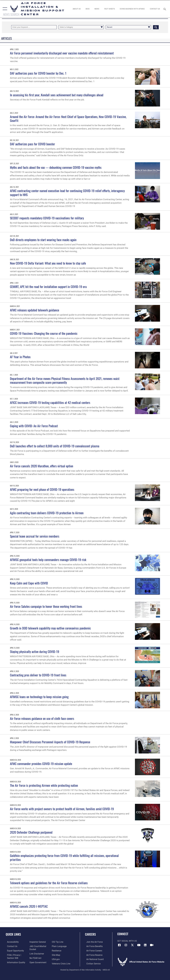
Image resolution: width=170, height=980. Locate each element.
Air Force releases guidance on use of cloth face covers (42, 718)
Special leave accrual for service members (35, 536)
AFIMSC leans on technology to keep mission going (39, 697)
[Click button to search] (156, 27)
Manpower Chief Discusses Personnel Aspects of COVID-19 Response (50, 742)
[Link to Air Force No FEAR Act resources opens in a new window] (35, 957)
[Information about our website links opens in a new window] (36, 953)
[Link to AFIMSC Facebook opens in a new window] (119, 945)
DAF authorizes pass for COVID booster (32, 144)
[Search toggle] (165, 9)
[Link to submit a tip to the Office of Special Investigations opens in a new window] (58, 942)
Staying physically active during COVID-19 (35, 651)
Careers (90, 934)
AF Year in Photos (20, 357)
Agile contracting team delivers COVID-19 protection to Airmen (47, 513)
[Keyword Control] (34, 27)
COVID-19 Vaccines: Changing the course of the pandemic (44, 333)
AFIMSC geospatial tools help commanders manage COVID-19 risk (48, 560)
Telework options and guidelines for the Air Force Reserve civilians (49, 883)
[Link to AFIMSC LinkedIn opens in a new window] (145, 945)
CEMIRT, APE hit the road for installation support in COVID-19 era (48, 287)
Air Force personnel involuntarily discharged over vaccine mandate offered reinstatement (62, 53)
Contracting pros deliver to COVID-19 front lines (38, 675)
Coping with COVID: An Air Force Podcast (34, 426)
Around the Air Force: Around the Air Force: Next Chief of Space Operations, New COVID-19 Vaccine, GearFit (68, 118)
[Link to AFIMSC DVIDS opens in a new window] (152, 945)
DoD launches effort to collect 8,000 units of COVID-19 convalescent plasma (55, 446)
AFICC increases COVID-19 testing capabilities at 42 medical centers (50, 402)
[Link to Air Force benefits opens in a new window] (93, 946)
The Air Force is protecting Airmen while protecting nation (44, 785)
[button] (4, 9)
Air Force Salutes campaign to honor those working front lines (46, 606)
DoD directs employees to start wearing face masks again (43, 240)
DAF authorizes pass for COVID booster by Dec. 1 (38, 73)
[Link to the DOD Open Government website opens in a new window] (37, 962)
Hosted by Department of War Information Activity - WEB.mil (85, 969)
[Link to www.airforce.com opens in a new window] (93, 942)
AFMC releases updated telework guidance (35, 310)
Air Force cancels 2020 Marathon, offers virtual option (42, 466)
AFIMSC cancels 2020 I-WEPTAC (29, 906)
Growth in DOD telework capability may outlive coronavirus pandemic (50, 628)
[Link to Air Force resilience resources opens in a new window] (57, 950)
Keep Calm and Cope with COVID (29, 583)
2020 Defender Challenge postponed (31, 832)
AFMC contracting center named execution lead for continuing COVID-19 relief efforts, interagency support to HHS (67, 193)
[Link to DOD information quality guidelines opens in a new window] (14, 962)
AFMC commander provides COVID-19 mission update (41, 764)
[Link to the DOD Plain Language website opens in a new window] (59, 946)
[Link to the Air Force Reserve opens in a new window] (93, 955)
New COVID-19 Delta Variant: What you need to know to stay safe (48, 263)
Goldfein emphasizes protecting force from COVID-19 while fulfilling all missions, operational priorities (64, 857)
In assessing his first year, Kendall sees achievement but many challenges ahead (57, 95)
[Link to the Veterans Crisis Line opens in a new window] (61, 963)
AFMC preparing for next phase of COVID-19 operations (42, 489)
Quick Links (13, 934)
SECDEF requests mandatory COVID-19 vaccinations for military (47, 218)
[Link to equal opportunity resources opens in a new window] (14, 950)
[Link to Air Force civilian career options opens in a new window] (92, 963)
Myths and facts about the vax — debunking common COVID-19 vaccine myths (56, 167)
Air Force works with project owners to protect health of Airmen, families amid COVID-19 (62, 809)
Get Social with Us (127, 941)
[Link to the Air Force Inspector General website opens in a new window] (37, 942)
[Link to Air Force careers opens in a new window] (93, 950)
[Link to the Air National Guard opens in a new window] (93, 959)
